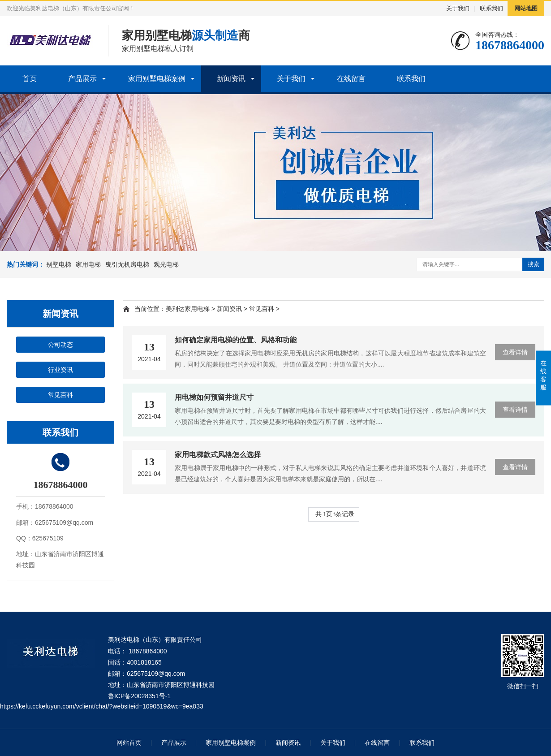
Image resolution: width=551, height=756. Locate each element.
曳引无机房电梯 (127, 264)
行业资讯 (60, 370)
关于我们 (458, 8)
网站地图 (526, 8)
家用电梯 (88, 264)
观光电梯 (166, 264)
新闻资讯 (231, 79)
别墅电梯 (59, 264)
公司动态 (60, 345)
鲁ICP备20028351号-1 (139, 696)
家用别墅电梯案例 (157, 79)
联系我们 (491, 8)
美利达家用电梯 (188, 309)
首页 (30, 79)
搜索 (534, 264)
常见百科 (60, 395)
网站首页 (129, 743)
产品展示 (82, 79)
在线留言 (351, 79)
